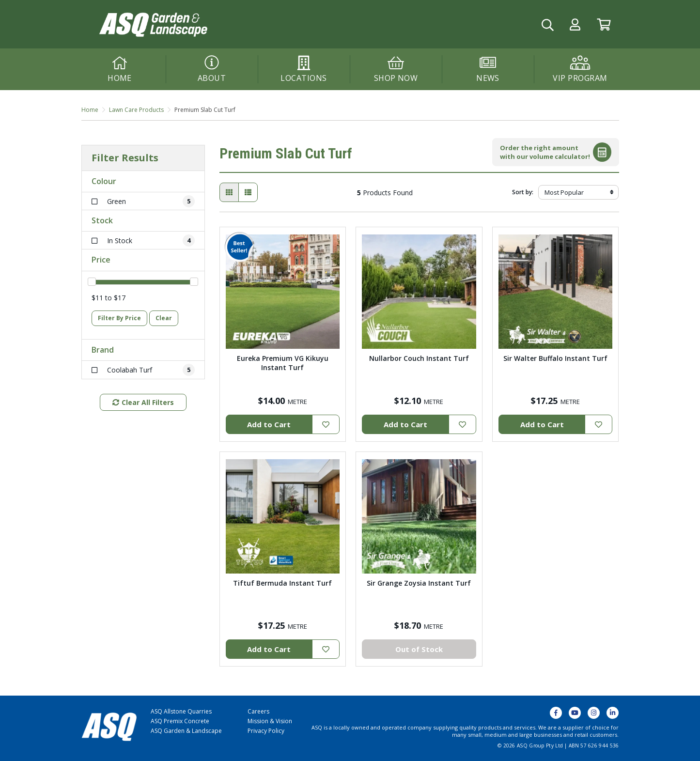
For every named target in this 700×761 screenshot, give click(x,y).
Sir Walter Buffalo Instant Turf (555, 358)
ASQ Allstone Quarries (181, 711)
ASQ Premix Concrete (180, 721)
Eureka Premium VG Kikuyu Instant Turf (283, 363)
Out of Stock (419, 649)
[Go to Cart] (604, 24)
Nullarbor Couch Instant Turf (419, 358)
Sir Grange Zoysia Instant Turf (419, 583)
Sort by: (523, 192)
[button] (575, 24)
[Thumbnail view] (229, 192)
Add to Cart (269, 424)
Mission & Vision (270, 721)
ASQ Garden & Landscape (186, 731)
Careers (258, 711)
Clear (164, 318)
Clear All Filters (143, 402)
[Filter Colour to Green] (143, 201)
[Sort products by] (579, 192)
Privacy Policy (266, 731)
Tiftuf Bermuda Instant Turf (282, 583)
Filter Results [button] (125, 158)
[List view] (248, 192)
